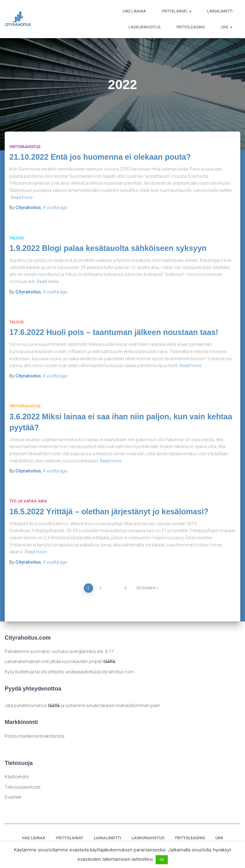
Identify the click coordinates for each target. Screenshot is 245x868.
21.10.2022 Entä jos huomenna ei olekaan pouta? (100, 157)
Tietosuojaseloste (22, 787)
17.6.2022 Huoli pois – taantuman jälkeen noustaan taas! (114, 332)
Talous (17, 238)
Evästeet (13, 797)
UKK (227, 27)
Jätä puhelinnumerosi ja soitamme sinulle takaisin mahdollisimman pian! (82, 706)
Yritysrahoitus (25, 147)
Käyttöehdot (17, 777)
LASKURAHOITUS (145, 27)
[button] (190, 11)
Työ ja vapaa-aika (28, 501)
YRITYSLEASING (191, 27)
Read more (22, 197)
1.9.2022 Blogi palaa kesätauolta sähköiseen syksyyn (108, 248)
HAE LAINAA (134, 11)
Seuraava (146, 588)
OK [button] (162, 860)
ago (55, 207)
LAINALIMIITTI (220, 11)
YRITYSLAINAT (177, 11)
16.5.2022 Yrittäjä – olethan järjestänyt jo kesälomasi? (109, 511)
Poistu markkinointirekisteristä (35, 736)
